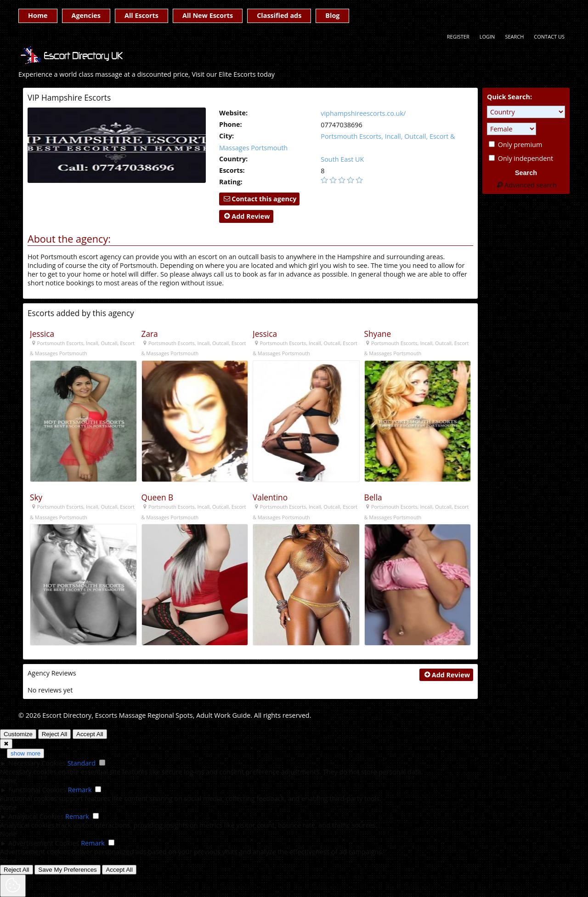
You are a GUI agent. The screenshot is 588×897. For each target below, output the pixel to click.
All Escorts (141, 15)
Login (487, 37)
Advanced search (526, 185)
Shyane (378, 334)
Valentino (270, 497)
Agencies (86, 15)
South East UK (342, 159)
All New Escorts (208, 15)
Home (38, 15)
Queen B (158, 497)
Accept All (90, 734)
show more (25, 753)
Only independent (521, 158)
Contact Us (549, 37)
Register (458, 37)
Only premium (515, 145)
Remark (80, 790)
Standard (82, 763)
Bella (373, 497)
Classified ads (279, 15)
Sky (36, 497)
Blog (332, 15)
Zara (150, 334)
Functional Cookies (37, 790)
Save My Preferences (67, 870)
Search (514, 37)
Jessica (42, 334)
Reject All (55, 734)
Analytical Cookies (36, 816)
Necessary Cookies (37, 763)
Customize (18, 734)
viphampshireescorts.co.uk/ (363, 113)
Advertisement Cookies (44, 843)
